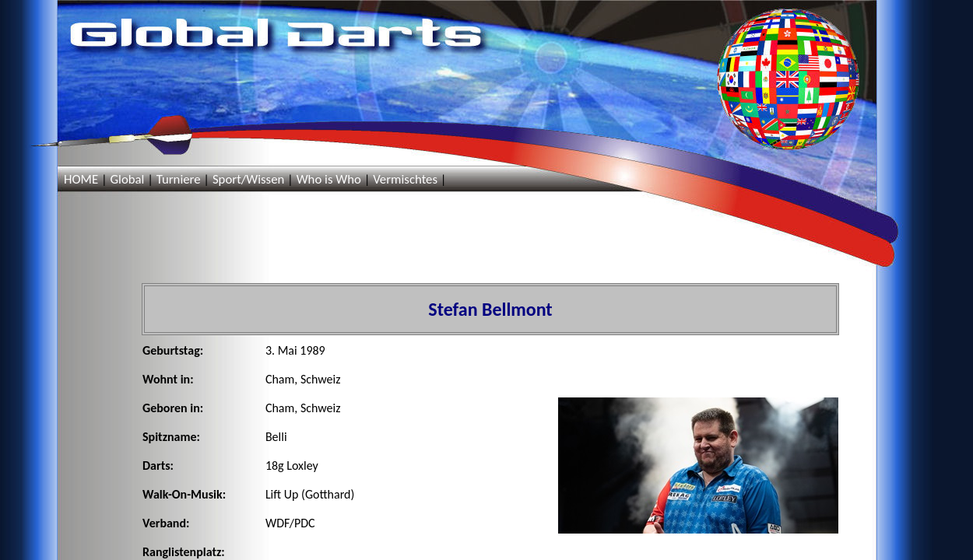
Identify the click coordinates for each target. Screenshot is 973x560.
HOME (81, 179)
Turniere (179, 179)
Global (127, 179)
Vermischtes (405, 179)
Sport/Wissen (248, 179)
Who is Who (329, 179)
